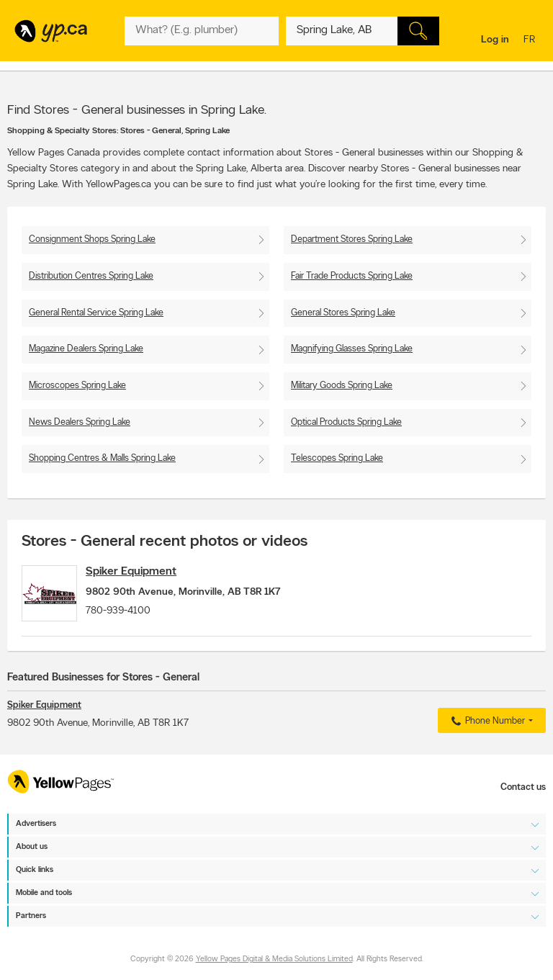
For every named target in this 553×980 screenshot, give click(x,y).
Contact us (523, 787)
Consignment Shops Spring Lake (92, 239)
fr (531, 41)
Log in (495, 40)
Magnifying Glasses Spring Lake (352, 349)
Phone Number (486, 730)
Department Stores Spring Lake (352, 239)
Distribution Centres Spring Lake (91, 276)
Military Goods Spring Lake (342, 386)
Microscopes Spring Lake (77, 386)
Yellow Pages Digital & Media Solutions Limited (274, 960)
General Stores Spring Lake (343, 313)
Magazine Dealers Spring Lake (86, 349)
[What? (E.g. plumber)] (201, 31)
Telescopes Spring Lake (337, 458)
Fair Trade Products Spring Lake (352, 276)
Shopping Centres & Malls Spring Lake (102, 458)
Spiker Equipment (146, 572)
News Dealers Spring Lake (80, 422)
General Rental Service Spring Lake (96, 313)
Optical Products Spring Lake (346, 422)
